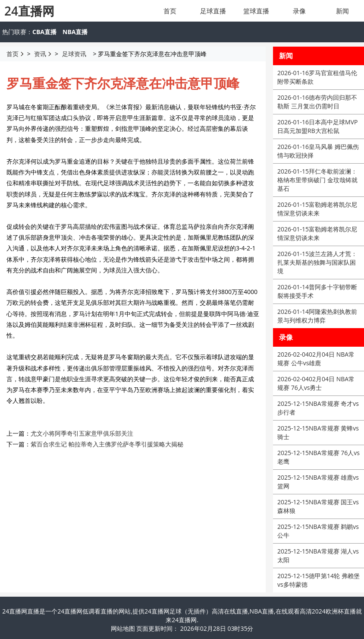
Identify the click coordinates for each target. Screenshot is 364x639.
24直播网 (29, 11)
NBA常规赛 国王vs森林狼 (318, 506)
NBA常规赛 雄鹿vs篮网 (318, 482)
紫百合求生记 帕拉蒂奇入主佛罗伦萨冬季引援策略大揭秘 (107, 444)
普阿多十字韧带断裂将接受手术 (317, 291)
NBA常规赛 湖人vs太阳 (318, 555)
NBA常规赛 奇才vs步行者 (318, 408)
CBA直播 (44, 32)
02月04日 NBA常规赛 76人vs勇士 (316, 383)
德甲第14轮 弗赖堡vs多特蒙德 (318, 580)
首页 (170, 11)
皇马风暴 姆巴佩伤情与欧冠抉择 (318, 151)
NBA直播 (75, 32)
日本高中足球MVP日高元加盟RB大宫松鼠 (317, 126)
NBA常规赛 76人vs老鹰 (318, 457)
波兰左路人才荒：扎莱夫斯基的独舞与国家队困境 (317, 262)
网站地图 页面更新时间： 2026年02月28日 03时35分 (182, 628)
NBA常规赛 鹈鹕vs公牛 (318, 531)
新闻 (342, 11)
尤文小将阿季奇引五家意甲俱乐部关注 (82, 433)
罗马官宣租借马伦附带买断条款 (317, 77)
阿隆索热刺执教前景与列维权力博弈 (317, 316)
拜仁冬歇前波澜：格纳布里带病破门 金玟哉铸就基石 (317, 180)
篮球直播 (256, 11)
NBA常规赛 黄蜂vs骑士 (318, 432)
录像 (299, 11)
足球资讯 (74, 54)
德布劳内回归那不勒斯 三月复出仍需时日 (317, 102)
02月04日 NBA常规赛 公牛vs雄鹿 (316, 359)
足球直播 (213, 11)
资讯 (40, 54)
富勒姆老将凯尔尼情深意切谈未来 (317, 209)
